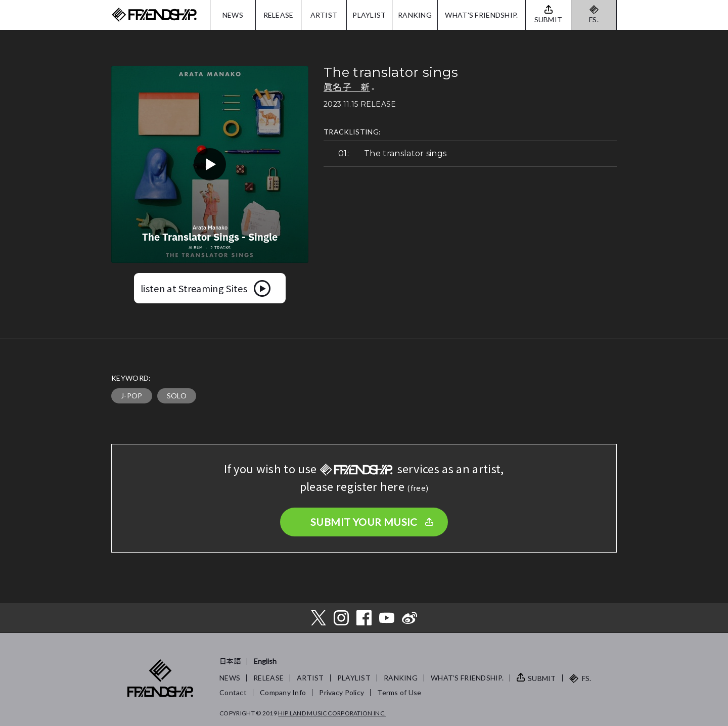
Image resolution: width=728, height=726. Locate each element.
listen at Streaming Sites (194, 288)
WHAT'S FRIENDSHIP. (481, 15)
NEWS (233, 15)
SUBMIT (542, 678)
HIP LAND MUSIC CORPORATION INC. (332, 713)
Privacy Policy (342, 692)
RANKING (415, 15)
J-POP (132, 396)
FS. (594, 19)
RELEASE (279, 15)
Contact (233, 692)
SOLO (177, 396)
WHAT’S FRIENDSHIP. (467, 678)
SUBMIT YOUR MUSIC (364, 522)
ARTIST (324, 15)
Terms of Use (399, 692)
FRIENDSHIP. (154, 15)
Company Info (283, 692)
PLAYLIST (369, 15)
